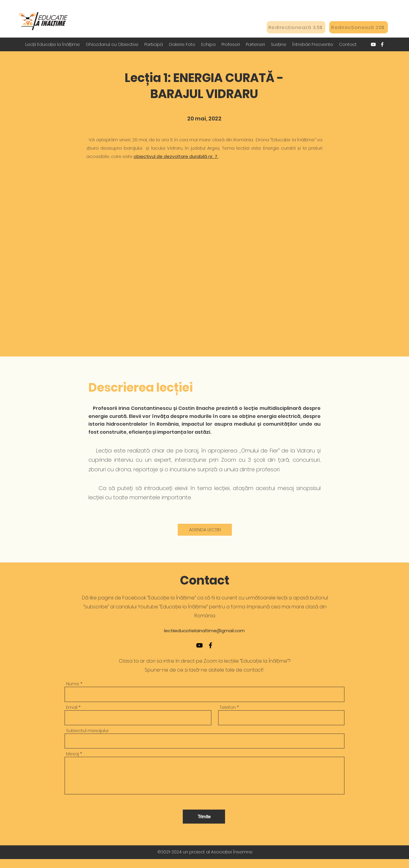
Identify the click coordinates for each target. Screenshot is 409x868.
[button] (112, 44)
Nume (73, 684)
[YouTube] (373, 44)
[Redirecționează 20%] (359, 27)
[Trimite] (204, 817)
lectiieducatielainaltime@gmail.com (204, 631)
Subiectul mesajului (87, 730)
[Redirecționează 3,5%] (296, 27)
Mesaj (72, 754)
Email (72, 707)
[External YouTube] (204, 264)
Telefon (228, 707)
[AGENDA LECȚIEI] (205, 530)
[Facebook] (382, 44)
